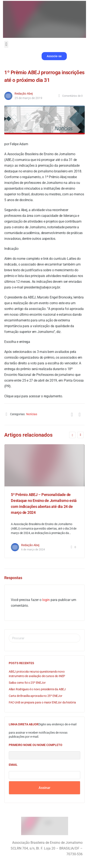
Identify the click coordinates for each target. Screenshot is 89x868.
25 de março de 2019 (28, 98)
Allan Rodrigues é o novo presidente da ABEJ (37, 689)
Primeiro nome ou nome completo (36, 745)
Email (13, 765)
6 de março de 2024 (33, 549)
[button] (6, 44)
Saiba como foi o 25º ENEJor (27, 683)
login (46, 600)
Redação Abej (24, 94)
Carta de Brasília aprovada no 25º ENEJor (36, 696)
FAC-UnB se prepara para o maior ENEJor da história (42, 702)
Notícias (32, 414)
